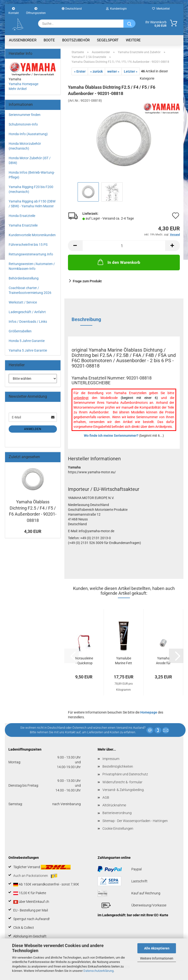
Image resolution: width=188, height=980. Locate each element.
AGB (106, 797)
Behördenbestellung (24, 278)
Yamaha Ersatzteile (23, 225)
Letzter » (131, 71)
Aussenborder (23, 40)
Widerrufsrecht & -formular (122, 782)
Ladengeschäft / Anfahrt (27, 312)
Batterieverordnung (117, 813)
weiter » (113, 71)
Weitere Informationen (157, 958)
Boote (49, 40)
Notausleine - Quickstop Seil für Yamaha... (84, 661)
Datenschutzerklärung (98, 971)
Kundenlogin (116, 9)
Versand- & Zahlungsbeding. (123, 790)
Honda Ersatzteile (22, 216)
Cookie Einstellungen (118, 828)
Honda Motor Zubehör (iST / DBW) (30, 160)
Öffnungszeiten (36, 10)
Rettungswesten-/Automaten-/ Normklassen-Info (32, 266)
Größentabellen (20, 331)
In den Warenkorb (118, 262)
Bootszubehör (76, 40)
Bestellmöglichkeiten (118, 766)
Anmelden (33, 429)
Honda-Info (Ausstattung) (28, 134)
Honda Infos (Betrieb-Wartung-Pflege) (32, 175)
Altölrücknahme (114, 805)
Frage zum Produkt (87, 281)
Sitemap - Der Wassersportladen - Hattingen (135, 821)
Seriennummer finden (25, 115)
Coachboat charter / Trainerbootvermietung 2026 (30, 290)
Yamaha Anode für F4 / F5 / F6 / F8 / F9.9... (163, 661)
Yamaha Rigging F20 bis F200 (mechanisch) (31, 189)
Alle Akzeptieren (157, 948)
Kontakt (14, 10)
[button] (75, 246)
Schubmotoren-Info (23, 124)
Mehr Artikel (18, 89)
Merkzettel (161, 9)
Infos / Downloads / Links (28, 322)
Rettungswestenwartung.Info (31, 254)
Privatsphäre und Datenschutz (125, 774)
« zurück (96, 71)
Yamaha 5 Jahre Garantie (28, 350)
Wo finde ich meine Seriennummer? (111, 436)
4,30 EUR (33, 531)
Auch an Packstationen (35, 876)
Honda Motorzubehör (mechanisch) (25, 146)
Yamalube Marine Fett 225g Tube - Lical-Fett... (124, 661)
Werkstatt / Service (23, 302)
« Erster (80, 71)
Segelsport (108, 40)
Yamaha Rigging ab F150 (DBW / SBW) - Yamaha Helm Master (32, 204)
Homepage (149, 712)
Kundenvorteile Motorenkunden (32, 235)
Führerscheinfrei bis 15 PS (28, 245)
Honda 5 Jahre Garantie (27, 341)
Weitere (133, 40)
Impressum (111, 759)
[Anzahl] (124, 246)
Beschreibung (86, 319)
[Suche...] (129, 24)
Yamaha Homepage (23, 84)
